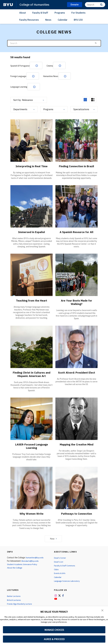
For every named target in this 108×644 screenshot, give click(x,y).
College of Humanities (35, 5)
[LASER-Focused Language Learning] (31, 419)
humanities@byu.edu (35, 558)
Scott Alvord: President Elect (77, 373)
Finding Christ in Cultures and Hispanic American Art (32, 375)
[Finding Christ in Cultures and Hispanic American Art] (31, 347)
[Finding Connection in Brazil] (76, 141)
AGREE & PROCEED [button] (54, 639)
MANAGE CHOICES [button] (54, 630)
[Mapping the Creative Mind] (76, 419)
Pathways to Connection (77, 514)
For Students (78, 13)
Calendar (63, 20)
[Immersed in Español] (31, 207)
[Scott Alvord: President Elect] (76, 347)
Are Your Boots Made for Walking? (77, 303)
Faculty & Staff (40, 13)
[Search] (95, 5)
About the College (15, 568)
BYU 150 (78, 20)
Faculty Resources (29, 20)
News (48, 20)
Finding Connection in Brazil (76, 167)
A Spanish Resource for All (76, 233)
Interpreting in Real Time (31, 167)
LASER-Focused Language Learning (31, 447)
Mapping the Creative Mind (77, 445)
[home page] (8, 5)
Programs (60, 13)
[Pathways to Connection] (76, 488)
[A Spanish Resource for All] (76, 207)
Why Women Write (32, 514)
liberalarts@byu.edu (30, 562)
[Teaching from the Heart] (31, 275)
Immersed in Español (32, 233)
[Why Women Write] (31, 488)
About (23, 13)
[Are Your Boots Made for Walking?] (76, 275)
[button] (102, 610)
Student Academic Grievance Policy (22, 565)
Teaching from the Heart (32, 301)
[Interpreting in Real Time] (31, 141)
